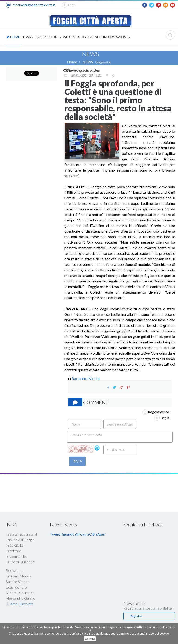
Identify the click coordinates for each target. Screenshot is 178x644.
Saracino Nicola (86, 378)
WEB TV (69, 37)
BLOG (81, 37)
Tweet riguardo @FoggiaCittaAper (78, 534)
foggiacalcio (104, 62)
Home (72, 62)
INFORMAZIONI (116, 37)
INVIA (77, 461)
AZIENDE (94, 37)
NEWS (27, 37)
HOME (13, 37)
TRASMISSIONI (48, 37)
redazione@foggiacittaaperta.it (30, 5)
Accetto (90, 639)
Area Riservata (20, 604)
